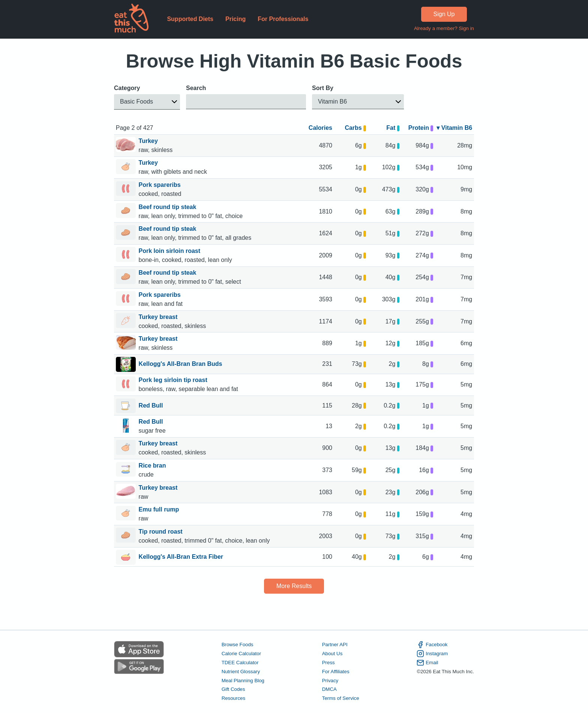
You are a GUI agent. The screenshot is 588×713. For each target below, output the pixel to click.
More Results (294, 586)
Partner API (335, 645)
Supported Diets (190, 19)
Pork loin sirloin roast (170, 251)
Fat (393, 128)
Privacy (330, 681)
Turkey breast (159, 317)
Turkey (149, 141)
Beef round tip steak (168, 207)
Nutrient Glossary (241, 672)
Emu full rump (160, 509)
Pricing (235, 19)
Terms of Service (341, 699)
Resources (233, 699)
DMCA (329, 690)
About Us (332, 654)
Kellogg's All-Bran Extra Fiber (181, 557)
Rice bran (153, 466)
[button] (147, 102)
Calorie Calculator (241, 654)
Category (127, 88)
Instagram (432, 654)
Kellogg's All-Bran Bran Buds (181, 364)
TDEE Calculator (240, 663)
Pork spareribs (161, 185)
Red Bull (151, 406)
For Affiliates (336, 672)
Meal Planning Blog (243, 681)
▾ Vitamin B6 (454, 128)
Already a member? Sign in (444, 28)
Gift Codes (233, 690)
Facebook (432, 645)
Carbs (355, 128)
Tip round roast (161, 532)
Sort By (323, 88)
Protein (421, 128)
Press (328, 663)
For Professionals (283, 19)
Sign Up (444, 14)
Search (196, 88)
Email (427, 663)
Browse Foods (238, 645)
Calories (320, 128)
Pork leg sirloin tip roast (174, 380)
